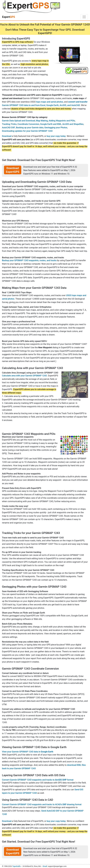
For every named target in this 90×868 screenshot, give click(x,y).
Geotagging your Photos (56, 128)
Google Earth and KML (51, 124)
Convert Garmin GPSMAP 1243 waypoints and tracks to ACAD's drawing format (42, 804)
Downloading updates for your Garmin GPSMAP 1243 (27, 131)
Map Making (42, 121)
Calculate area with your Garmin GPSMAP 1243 (24, 376)
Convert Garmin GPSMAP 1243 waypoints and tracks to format (38, 780)
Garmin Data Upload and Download (19, 121)
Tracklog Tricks (9, 124)
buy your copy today (56, 136)
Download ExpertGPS (13, 170)
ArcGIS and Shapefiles (73, 124)
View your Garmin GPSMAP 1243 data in (28, 752)
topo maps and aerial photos (50, 102)
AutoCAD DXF (8, 128)
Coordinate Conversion (28, 124)
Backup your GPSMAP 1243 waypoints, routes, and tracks (29, 260)
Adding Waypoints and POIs (62, 121)
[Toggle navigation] (84, 17)
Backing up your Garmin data (30, 128)
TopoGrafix (16, 866)
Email (45, 866)
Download (7, 136)
